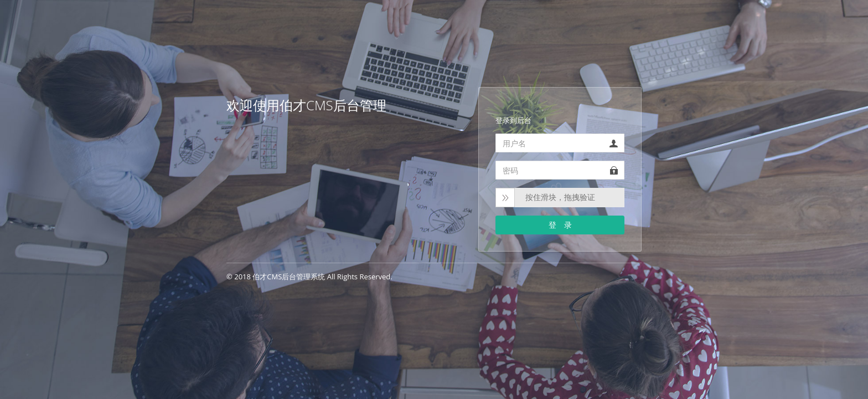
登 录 (560, 225)
